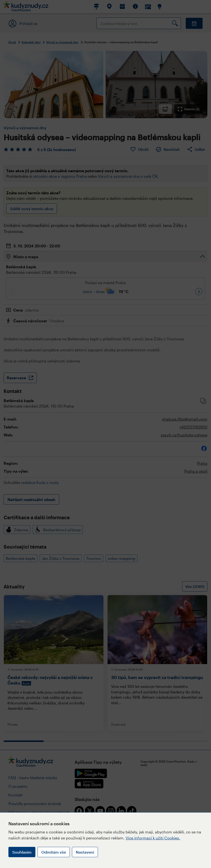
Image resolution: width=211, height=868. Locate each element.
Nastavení (85, 852)
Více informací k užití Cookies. (153, 838)
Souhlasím (22, 852)
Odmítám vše (54, 852)
